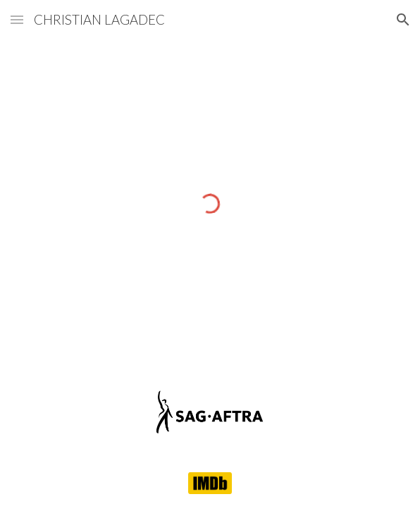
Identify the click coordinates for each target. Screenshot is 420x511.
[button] (17, 19)
